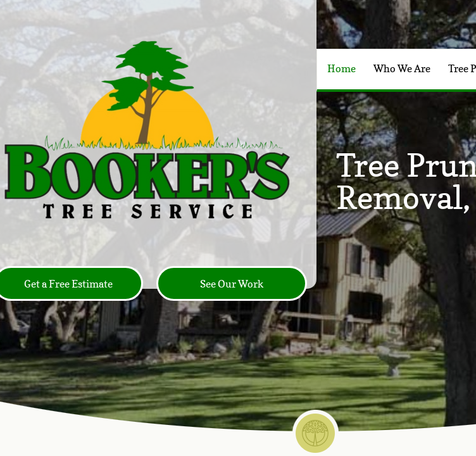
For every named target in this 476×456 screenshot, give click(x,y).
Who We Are (402, 68)
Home (341, 68)
